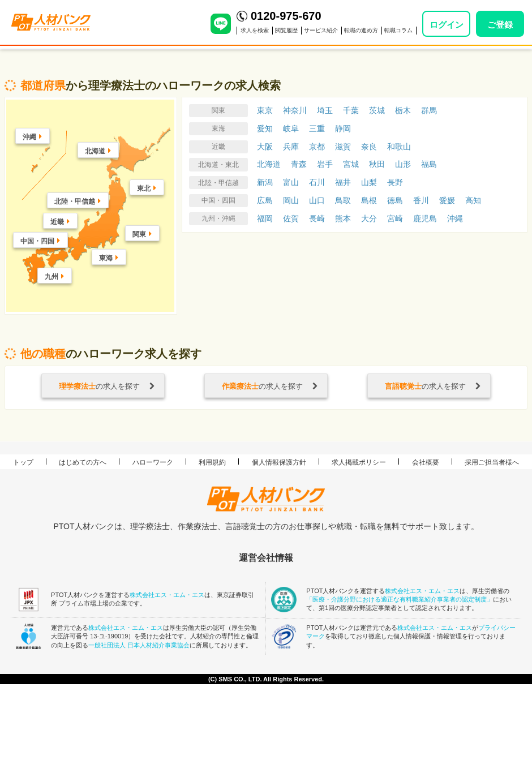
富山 (291, 182)
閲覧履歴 (286, 30)
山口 (317, 200)
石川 (317, 182)
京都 (317, 147)
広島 (265, 200)
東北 (144, 188)
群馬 (429, 110)
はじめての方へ (83, 462)
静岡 (343, 128)
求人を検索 (255, 30)
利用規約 (212, 462)
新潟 (265, 182)
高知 (473, 200)
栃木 (403, 110)
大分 (369, 218)
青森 (299, 164)
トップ (23, 462)
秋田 (377, 164)
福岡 (265, 218)
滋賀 (343, 147)
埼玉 (325, 110)
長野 (395, 182)
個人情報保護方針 (279, 462)
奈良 (369, 147)
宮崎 (395, 218)
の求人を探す (107, 386)
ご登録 (500, 25)
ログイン (447, 25)
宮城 (351, 164)
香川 (421, 200)
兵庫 (291, 147)
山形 (403, 164)
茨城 (377, 110)
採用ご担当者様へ (492, 462)
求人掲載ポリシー (359, 462)
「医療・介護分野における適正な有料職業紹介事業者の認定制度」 (400, 599)
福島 (429, 164)
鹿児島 (425, 218)
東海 (106, 258)
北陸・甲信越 (75, 201)
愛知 (265, 128)
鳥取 (343, 200)
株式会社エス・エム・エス (167, 595)
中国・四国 (37, 241)
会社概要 (426, 462)
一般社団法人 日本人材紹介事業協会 (139, 645)
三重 (317, 128)
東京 (265, 110)
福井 (343, 182)
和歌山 (399, 147)
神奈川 (295, 110)
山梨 (369, 182)
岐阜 (291, 128)
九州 (52, 277)
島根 (369, 200)
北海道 (95, 151)
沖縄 (29, 137)
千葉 (351, 110)
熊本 (343, 218)
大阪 (265, 147)
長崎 (317, 218)
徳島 (395, 200)
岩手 (325, 164)
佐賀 (291, 218)
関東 (139, 234)
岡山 (291, 200)
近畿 (57, 222)
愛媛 (447, 200)
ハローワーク (153, 462)
